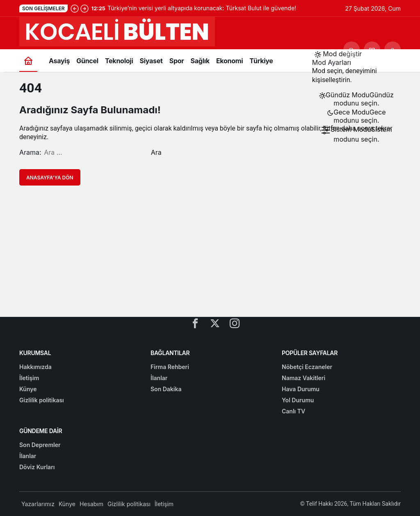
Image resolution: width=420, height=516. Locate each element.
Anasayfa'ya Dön (50, 178)
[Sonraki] (84, 8)
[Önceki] (75, 8)
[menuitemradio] (356, 99)
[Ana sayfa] (28, 61)
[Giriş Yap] (393, 50)
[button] (372, 50)
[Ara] (352, 50)
